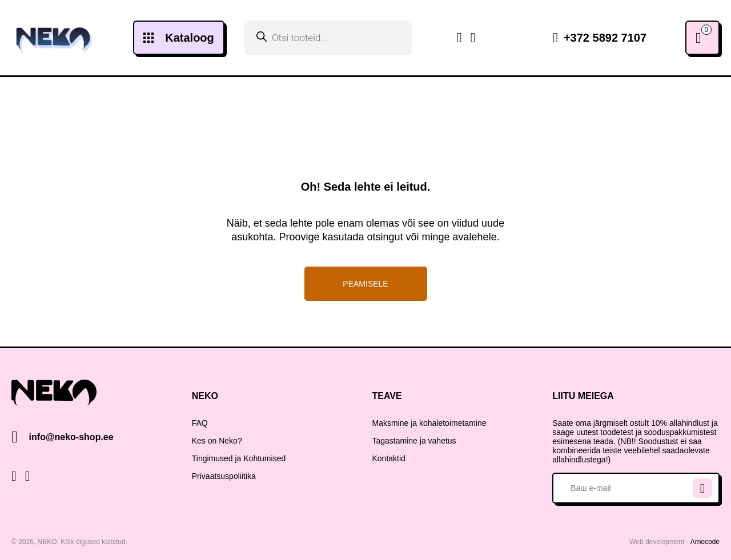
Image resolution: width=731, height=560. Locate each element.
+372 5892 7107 (600, 38)
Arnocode (705, 542)
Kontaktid (389, 458)
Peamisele (365, 284)
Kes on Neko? (217, 441)
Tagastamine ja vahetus (414, 441)
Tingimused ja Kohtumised (239, 458)
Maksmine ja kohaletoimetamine (429, 423)
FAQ (200, 423)
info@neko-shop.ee (71, 437)
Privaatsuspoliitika (224, 476)
